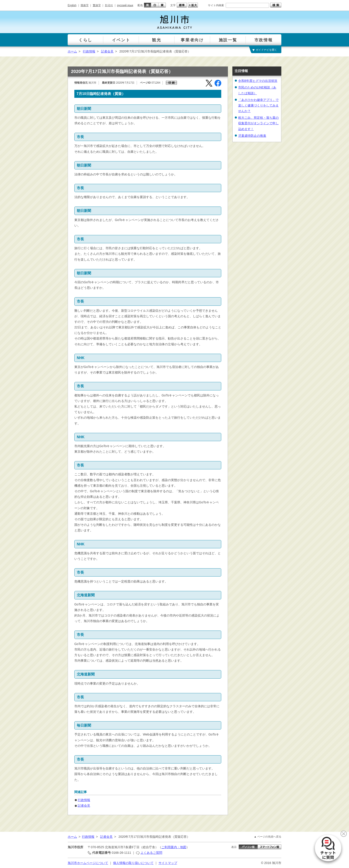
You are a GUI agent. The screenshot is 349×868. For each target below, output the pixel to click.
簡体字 (85, 5)
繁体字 (97, 5)
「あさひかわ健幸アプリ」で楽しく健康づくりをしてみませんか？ (258, 105)
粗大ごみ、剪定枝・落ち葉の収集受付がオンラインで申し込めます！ (258, 123)
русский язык (125, 5)
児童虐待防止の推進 (252, 136)
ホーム (72, 51)
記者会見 (107, 51)
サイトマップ (168, 863)
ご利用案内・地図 (174, 847)
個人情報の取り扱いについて (133, 863)
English (72, 5)
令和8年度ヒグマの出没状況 (258, 81)
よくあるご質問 (151, 853)
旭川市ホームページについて (88, 863)
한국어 (109, 5)
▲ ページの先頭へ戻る (268, 837)
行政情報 (89, 51)
